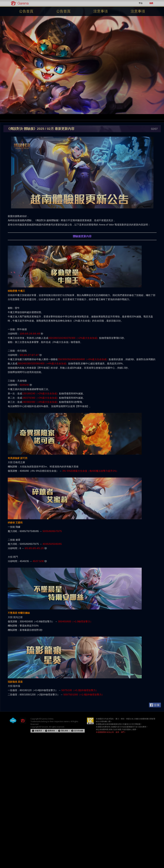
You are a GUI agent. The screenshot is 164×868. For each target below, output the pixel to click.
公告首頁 (26, 11)
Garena (20, 3)
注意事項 (101, 11)
